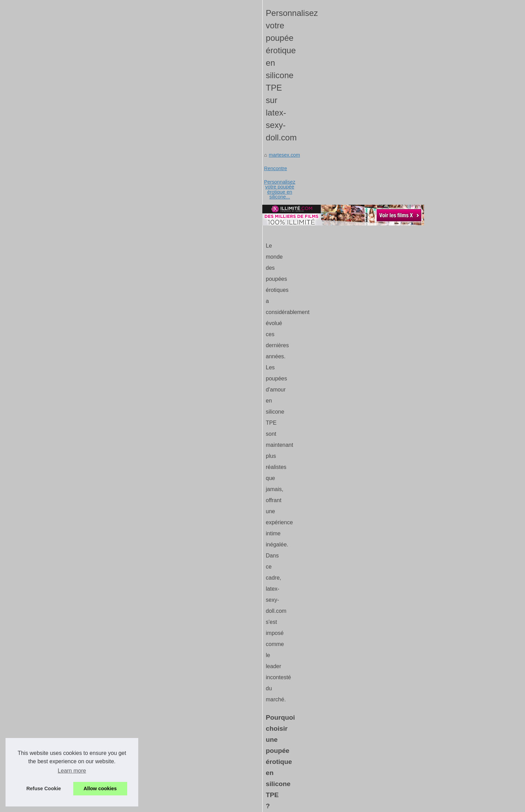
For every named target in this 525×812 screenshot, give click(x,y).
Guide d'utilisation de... (400, 760)
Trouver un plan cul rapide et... (409, 572)
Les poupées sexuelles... (402, 463)
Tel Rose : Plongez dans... (404, 698)
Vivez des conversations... (404, 682)
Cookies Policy (171, 797)
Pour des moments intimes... (406, 604)
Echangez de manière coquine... (411, 667)
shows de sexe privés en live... (409, 447)
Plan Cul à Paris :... (396, 526)
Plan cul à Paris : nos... (400, 542)
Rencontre (111, 210)
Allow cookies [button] (100, 788)
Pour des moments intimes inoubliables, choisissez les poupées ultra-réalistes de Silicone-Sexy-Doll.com (304, 694)
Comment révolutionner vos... (407, 432)
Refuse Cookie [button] (44, 788)
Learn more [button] (72, 771)
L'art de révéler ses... (398, 417)
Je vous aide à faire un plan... (407, 495)
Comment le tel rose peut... (405, 651)
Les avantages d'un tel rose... (407, 385)
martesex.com (77, 210)
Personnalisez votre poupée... (408, 619)
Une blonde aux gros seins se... (410, 775)
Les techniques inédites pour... (409, 557)
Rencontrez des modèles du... (408, 745)
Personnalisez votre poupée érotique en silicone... (183, 210)
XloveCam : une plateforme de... (411, 729)
